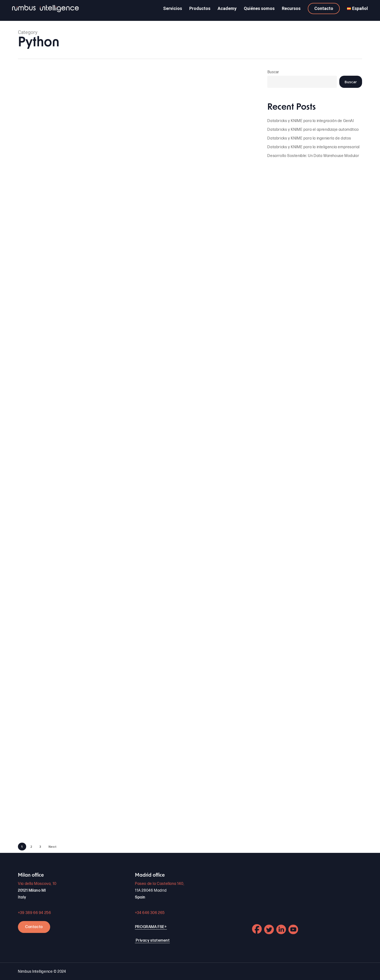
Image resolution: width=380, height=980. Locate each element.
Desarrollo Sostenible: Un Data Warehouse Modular (313, 156)
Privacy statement (153, 941)
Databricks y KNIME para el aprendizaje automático (313, 130)
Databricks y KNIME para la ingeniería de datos (309, 138)
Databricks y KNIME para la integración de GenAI (310, 121)
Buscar (273, 72)
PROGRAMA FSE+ (151, 927)
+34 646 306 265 (150, 913)
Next (52, 847)
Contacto (34, 927)
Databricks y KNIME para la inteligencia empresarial (313, 147)
